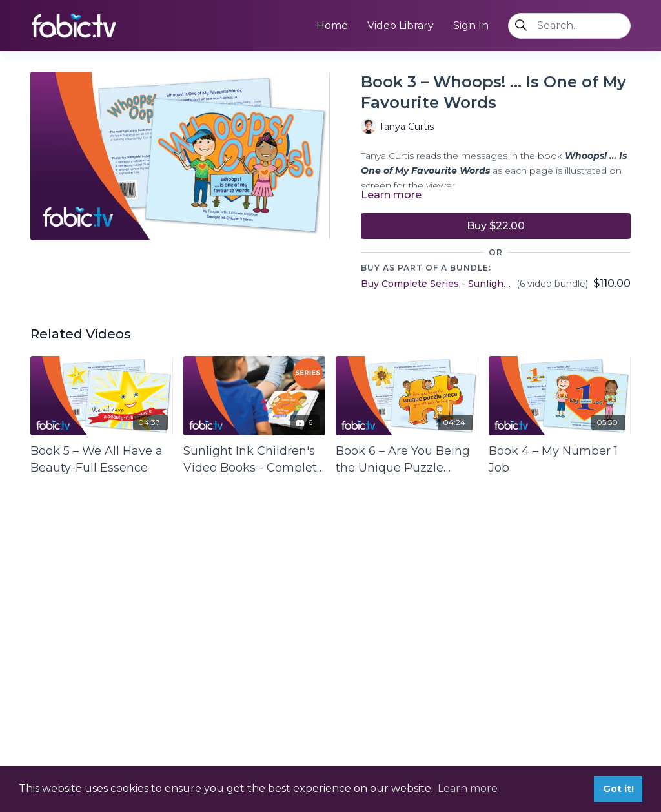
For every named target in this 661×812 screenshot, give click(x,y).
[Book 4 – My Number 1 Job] (560, 459)
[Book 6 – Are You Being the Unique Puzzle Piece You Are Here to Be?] (407, 459)
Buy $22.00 (496, 226)
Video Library (401, 26)
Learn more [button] (468, 788)
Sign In (471, 26)
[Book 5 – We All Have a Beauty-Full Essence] (102, 459)
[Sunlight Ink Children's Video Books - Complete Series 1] (255, 459)
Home (332, 26)
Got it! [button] (618, 789)
